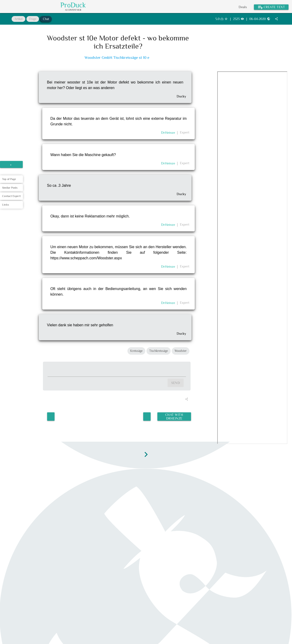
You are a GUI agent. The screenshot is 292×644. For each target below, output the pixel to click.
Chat (46, 19)
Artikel (18, 19)
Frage (33, 19)
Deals (243, 7)
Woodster (181, 351)
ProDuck (73, 5)
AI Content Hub (73, 10)
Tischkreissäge (159, 351)
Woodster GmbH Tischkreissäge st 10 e (117, 58)
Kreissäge (136, 351)
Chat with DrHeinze (174, 417)
